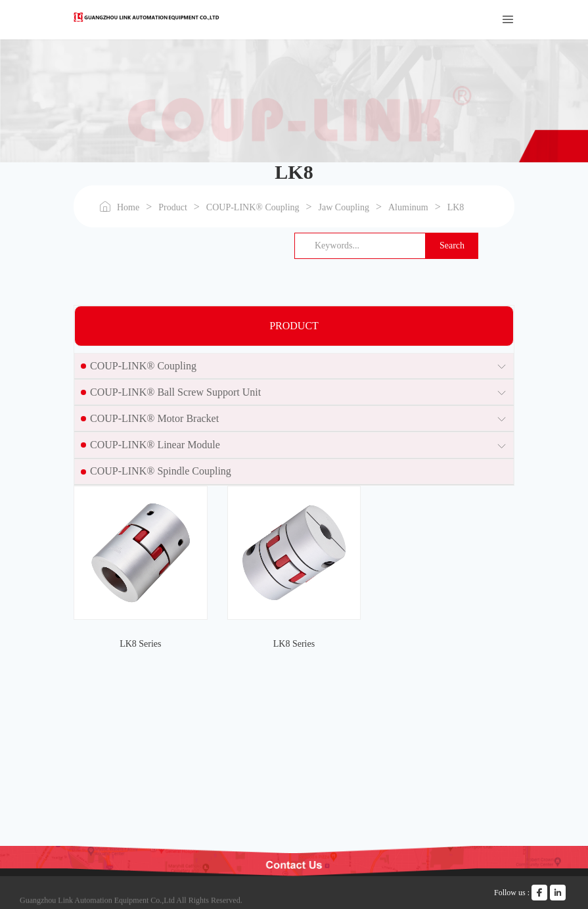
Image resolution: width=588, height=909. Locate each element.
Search (452, 245)
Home (128, 207)
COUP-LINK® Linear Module (155, 445)
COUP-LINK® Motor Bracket (154, 418)
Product (173, 207)
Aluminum (408, 207)
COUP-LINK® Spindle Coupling (161, 471)
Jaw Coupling (344, 207)
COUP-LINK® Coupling (253, 207)
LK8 (456, 207)
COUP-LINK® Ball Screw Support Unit (175, 392)
